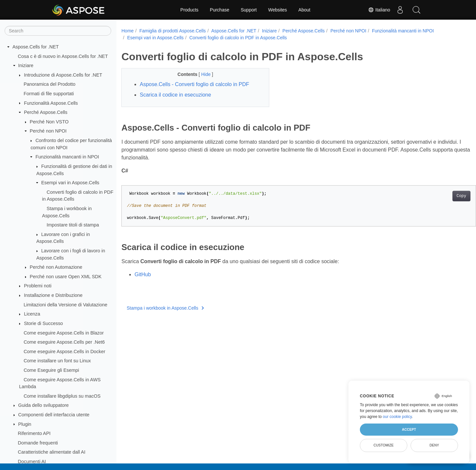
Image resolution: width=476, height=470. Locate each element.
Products (189, 10)
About (304, 10)
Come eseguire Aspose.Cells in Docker (64, 352)
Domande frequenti (38, 443)
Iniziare (26, 65)
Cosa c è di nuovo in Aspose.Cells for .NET (63, 56)
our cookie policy (397, 417)
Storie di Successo (43, 323)
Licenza (32, 314)
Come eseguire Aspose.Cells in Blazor (64, 333)
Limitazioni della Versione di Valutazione (65, 305)
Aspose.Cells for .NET (36, 47)
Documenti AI (32, 461)
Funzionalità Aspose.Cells (51, 103)
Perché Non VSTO (49, 122)
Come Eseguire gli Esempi (51, 370)
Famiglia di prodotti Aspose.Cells (173, 31)
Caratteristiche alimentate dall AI (52, 452)
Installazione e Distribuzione (53, 295)
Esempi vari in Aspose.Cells (70, 183)
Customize (384, 445)
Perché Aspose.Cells (46, 112)
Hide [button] (201, 74)
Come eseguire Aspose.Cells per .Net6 (64, 342)
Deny (434, 445)
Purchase (220, 10)
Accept (409, 429)
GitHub (143, 274)
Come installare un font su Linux (57, 361)
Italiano (379, 10)
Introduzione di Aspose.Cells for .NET (63, 75)
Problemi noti (38, 286)
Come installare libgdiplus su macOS (62, 396)
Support (249, 10)
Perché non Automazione (56, 267)
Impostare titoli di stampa (73, 225)
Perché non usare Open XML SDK (66, 277)
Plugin (25, 424)
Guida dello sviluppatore (44, 405)
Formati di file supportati (49, 94)
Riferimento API (34, 433)
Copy (437, 196)
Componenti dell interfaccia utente (54, 415)
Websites (278, 10)
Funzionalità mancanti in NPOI (67, 157)
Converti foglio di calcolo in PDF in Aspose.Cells (238, 38)
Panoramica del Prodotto (49, 84)
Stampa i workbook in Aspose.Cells (165, 308)
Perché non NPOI (48, 131)
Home (127, 31)
